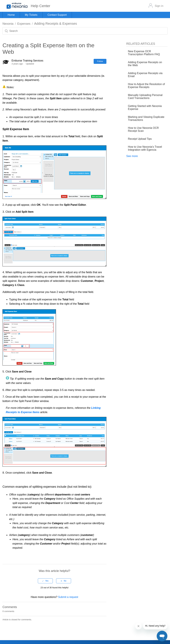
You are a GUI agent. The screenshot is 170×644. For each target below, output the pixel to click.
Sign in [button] (159, 6)
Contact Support (57, 15)
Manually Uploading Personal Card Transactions (145, 97)
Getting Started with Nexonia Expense (145, 107)
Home (11, 15)
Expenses (24, 24)
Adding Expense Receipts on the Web (145, 64)
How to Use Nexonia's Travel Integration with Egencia (145, 148)
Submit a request (68, 597)
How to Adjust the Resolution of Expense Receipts (146, 86)
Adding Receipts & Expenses (56, 24)
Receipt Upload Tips (140, 139)
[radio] (45, 581)
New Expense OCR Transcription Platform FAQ (144, 53)
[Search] (85, 31)
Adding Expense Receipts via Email (145, 75)
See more (132, 156)
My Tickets (31, 15)
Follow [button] (100, 61)
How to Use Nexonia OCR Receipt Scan (143, 129)
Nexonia (8, 24)
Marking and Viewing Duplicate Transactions (146, 118)
